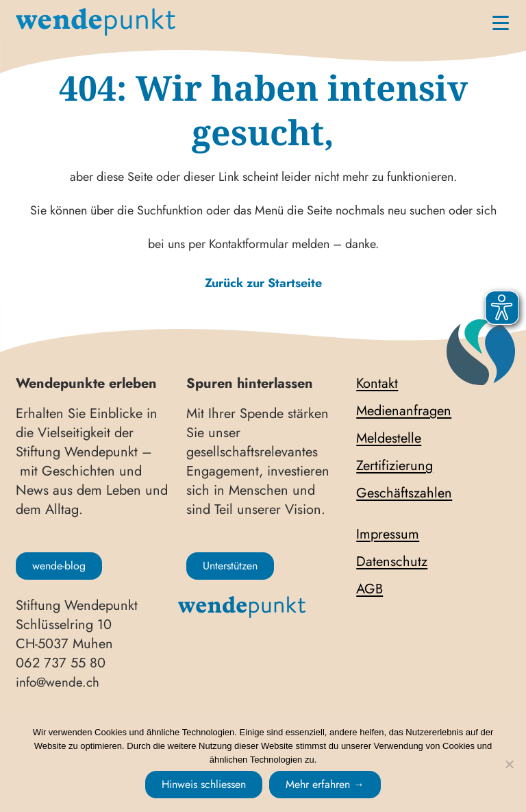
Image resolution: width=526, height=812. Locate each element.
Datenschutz (392, 562)
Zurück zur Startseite (263, 283)
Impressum (388, 534)
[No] (509, 764)
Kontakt (377, 384)
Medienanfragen (404, 411)
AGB (370, 589)
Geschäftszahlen (404, 493)
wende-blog (59, 566)
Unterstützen (230, 566)
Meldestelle (389, 439)
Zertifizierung (394, 466)
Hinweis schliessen (204, 784)
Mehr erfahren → (325, 784)
